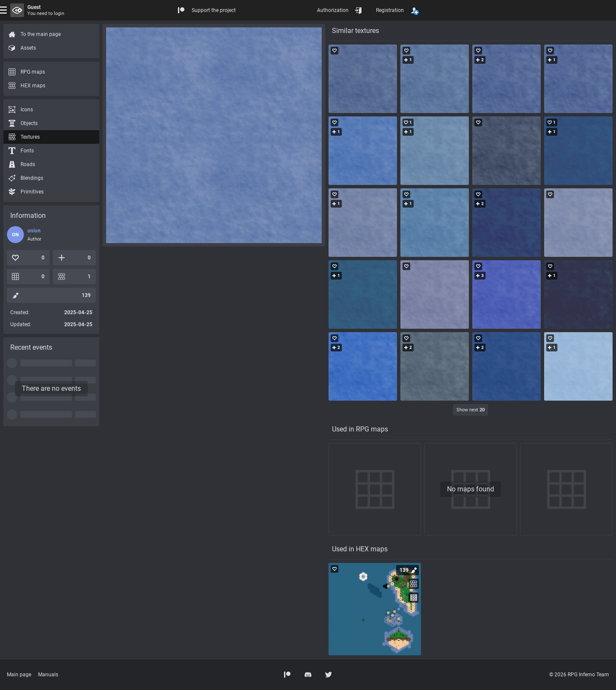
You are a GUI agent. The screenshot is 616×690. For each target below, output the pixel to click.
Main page (19, 675)
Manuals (48, 675)
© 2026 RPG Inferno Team (579, 675)
